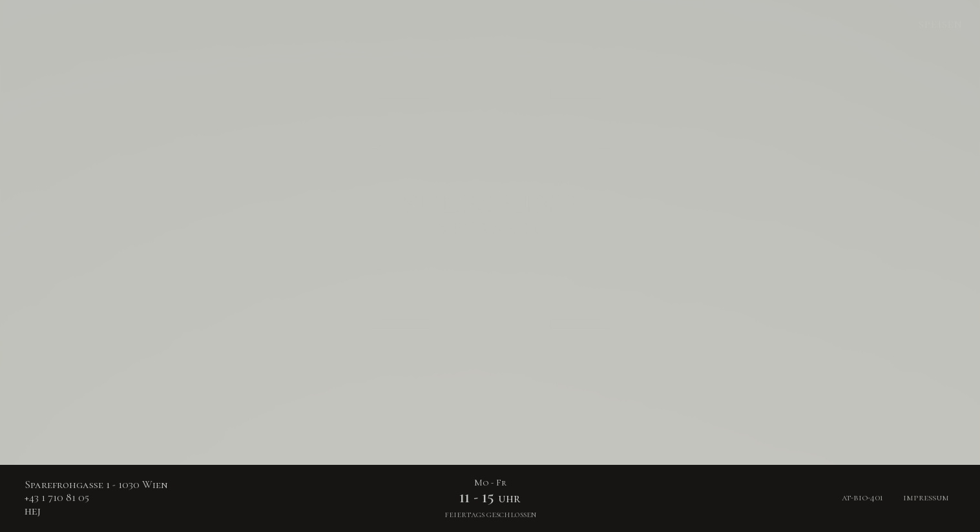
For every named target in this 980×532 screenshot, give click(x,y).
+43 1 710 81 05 (57, 497)
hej (33, 511)
